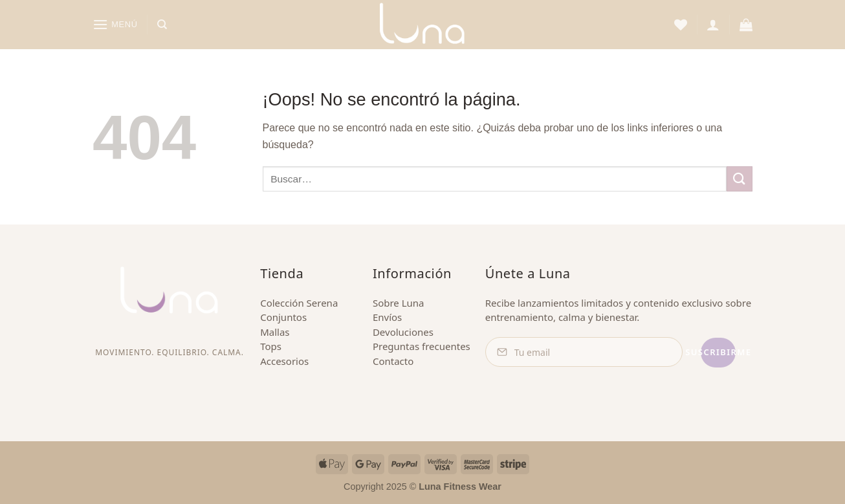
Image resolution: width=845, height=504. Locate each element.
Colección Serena (299, 303)
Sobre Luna (399, 303)
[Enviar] (740, 179)
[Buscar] (162, 25)
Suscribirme (690, 352)
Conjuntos (283, 317)
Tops (271, 346)
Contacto (393, 361)
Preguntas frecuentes (422, 346)
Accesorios (284, 361)
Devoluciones (403, 332)
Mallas (275, 332)
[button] (115, 24)
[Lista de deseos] (681, 25)
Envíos (387, 317)
